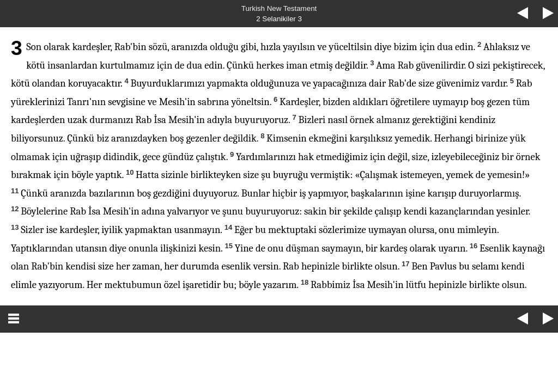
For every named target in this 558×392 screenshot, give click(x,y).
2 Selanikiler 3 (279, 19)
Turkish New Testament (279, 8)
